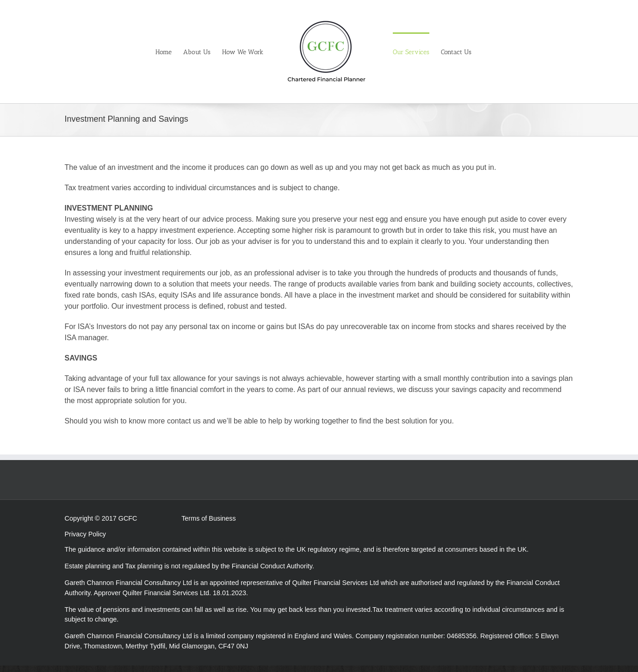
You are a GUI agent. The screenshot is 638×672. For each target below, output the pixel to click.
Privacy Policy (86, 534)
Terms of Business (209, 518)
